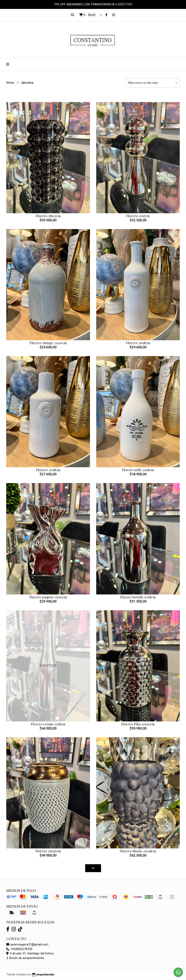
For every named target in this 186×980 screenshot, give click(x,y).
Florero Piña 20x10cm (138, 724)
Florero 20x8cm (48, 470)
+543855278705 (19, 949)
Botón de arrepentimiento (25, 958)
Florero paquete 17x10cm (48, 597)
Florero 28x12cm (48, 216)
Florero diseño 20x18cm (138, 851)
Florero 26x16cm (48, 851)
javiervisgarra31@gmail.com (27, 945)
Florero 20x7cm (138, 216)
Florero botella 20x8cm (138, 597)
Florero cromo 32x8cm (48, 724)
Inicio (11, 83)
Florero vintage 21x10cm (48, 343)
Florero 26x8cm (138, 343)
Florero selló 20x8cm (138, 470)
